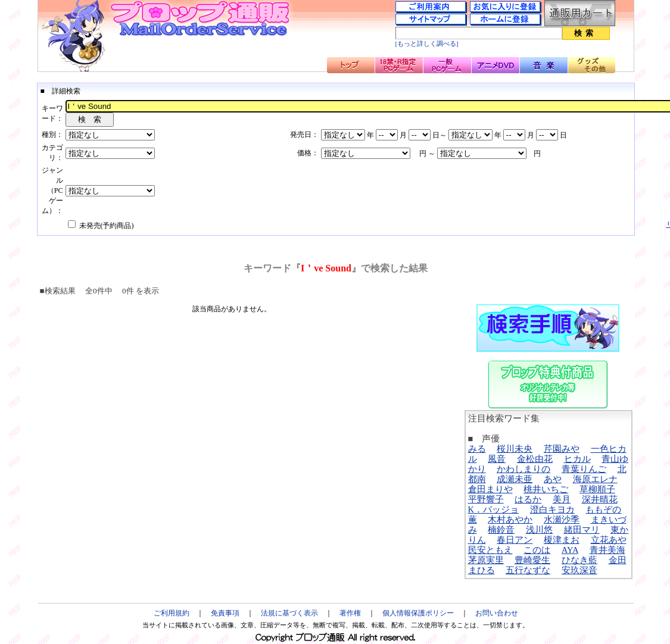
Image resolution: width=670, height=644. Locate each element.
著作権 (350, 613)
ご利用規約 (172, 613)
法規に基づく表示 (289, 613)
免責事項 (225, 613)
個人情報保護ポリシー (418, 613)
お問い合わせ (497, 613)
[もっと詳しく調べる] (427, 44)
